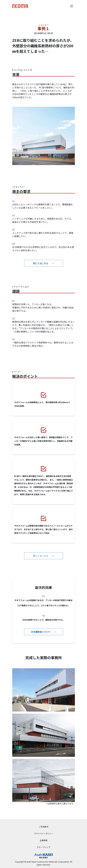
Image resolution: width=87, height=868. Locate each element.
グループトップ (43, 847)
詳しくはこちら (43, 263)
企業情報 (44, 840)
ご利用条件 (44, 827)
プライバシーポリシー (44, 833)
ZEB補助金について (43, 632)
